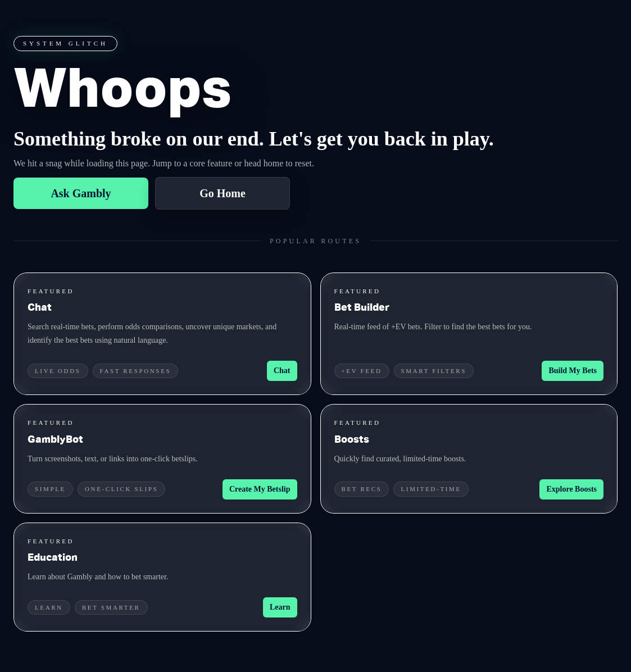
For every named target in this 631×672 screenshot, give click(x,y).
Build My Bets (573, 371)
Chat (282, 371)
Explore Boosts (571, 489)
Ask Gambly (81, 193)
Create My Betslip (260, 489)
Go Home (223, 193)
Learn (280, 607)
